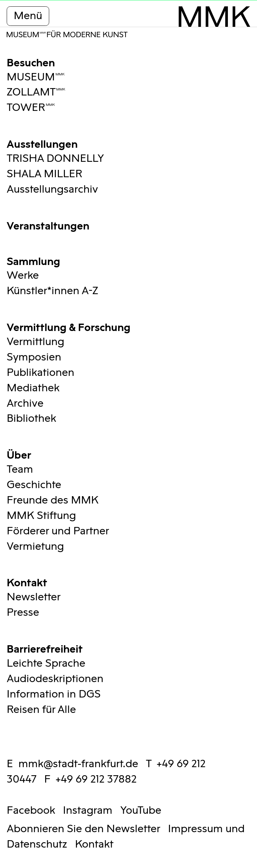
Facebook (31, 811)
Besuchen (31, 62)
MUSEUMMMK (36, 77)
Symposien (34, 357)
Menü (28, 16)
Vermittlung (35, 342)
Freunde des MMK (53, 500)
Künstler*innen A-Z (52, 291)
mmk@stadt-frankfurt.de (78, 764)
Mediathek (33, 388)
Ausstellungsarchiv (52, 189)
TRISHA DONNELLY (55, 159)
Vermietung (35, 547)
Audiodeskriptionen (55, 679)
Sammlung (33, 260)
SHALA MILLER (45, 174)
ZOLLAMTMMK (36, 92)
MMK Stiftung (41, 516)
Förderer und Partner (58, 531)
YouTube (141, 811)
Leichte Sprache (46, 663)
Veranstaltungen (48, 225)
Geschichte (34, 485)
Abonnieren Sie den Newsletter (83, 829)
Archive (25, 404)
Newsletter (34, 597)
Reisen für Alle (41, 710)
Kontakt (27, 582)
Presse (23, 613)
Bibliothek (31, 419)
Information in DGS (54, 694)
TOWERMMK (31, 108)
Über (19, 454)
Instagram (88, 811)
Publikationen (40, 373)
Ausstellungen (42, 143)
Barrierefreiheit (45, 648)
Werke (23, 276)
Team (20, 470)
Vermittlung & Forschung (69, 326)
